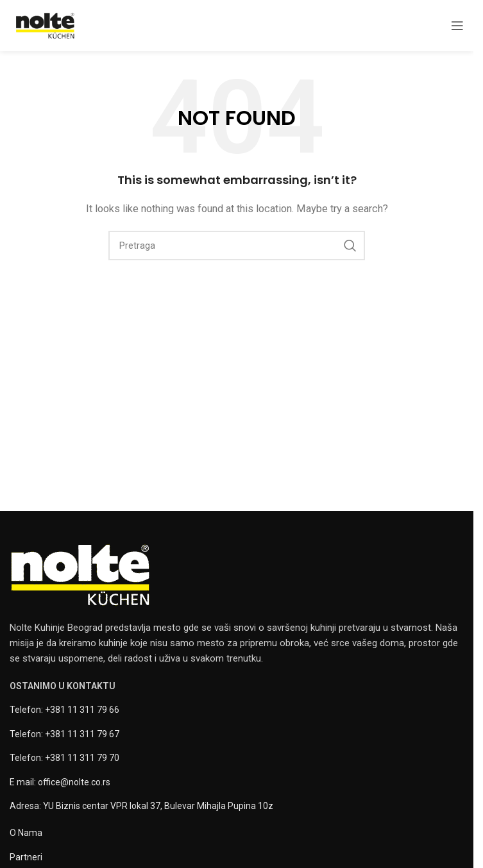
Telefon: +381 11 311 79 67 (64, 734)
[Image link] (80, 574)
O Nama (26, 833)
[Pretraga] (237, 246)
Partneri (26, 857)
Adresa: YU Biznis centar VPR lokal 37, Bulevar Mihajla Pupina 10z (141, 806)
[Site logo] (45, 25)
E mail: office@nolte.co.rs (60, 782)
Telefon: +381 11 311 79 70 (64, 758)
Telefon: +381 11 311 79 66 (64, 710)
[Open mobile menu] (457, 26)
